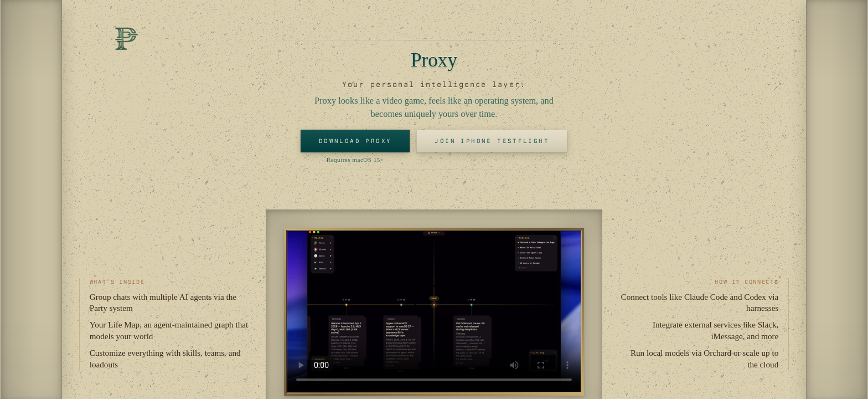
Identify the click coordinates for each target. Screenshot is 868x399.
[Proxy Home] (126, 39)
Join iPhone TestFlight (492, 141)
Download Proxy (355, 141)
